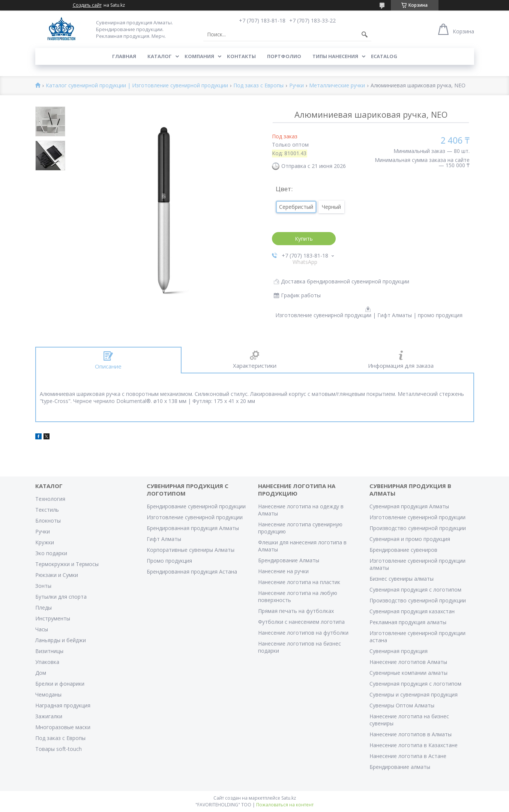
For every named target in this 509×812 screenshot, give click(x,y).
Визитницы (49, 651)
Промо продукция (169, 561)
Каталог (160, 56)
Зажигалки (49, 716)
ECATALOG (384, 56)
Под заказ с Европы (258, 86)
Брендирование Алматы (289, 560)
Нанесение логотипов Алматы (408, 662)
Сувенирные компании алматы (408, 673)
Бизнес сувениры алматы (402, 579)
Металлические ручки (337, 86)
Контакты (241, 56)
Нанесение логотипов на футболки (303, 633)
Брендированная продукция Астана (192, 572)
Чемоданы (48, 694)
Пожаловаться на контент (285, 805)
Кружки (45, 542)
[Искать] (365, 34)
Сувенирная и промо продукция (410, 539)
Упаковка (47, 662)
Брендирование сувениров (403, 550)
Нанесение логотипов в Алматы (411, 734)
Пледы (44, 608)
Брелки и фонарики (60, 684)
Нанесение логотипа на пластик (299, 582)
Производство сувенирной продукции (418, 528)
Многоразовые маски (63, 727)
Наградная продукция (63, 705)
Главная (124, 56)
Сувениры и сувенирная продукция (414, 694)
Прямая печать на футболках (296, 611)
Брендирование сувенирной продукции (196, 506)
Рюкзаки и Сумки (57, 575)
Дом (41, 673)
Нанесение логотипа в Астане (408, 756)
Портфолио (284, 56)
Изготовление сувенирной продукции (195, 517)
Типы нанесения (335, 56)
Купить (304, 239)
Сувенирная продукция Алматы (409, 506)
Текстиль (47, 510)
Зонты (43, 586)
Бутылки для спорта (61, 597)
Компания (199, 56)
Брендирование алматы (400, 767)
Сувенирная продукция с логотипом (415, 590)
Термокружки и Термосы (67, 564)
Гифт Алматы (164, 539)
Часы (42, 629)
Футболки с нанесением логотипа (301, 622)
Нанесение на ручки (283, 571)
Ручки (297, 86)
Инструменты (53, 618)
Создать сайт (87, 5)
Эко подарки (51, 553)
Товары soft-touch (59, 749)
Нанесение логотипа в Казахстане (414, 745)
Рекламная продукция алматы (408, 622)
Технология (50, 499)
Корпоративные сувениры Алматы (191, 550)
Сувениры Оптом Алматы (402, 705)
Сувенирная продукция (399, 651)
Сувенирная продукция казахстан (412, 611)
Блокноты (48, 521)
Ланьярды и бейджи (61, 640)
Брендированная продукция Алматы (193, 528)
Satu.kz (289, 798)
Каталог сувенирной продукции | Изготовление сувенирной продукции (137, 86)
